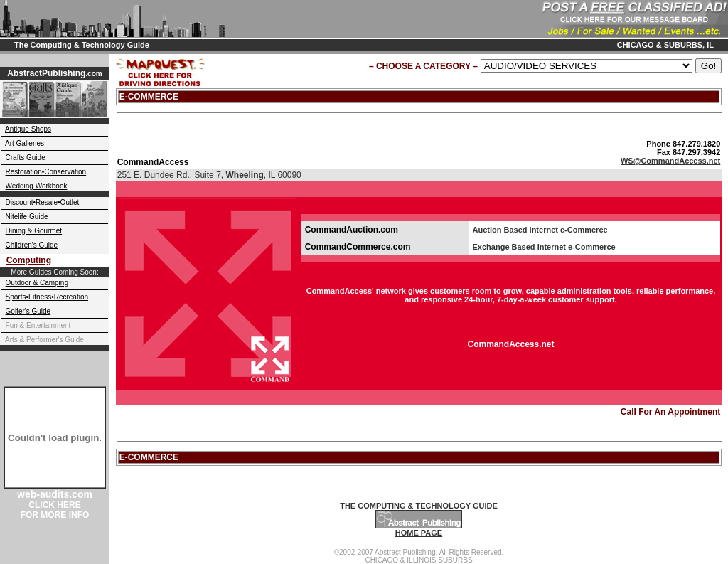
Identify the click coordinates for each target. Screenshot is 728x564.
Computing (29, 260)
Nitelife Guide (27, 217)
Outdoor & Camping (37, 283)
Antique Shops (28, 129)
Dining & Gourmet (34, 231)
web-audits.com (55, 494)
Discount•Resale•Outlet (43, 202)
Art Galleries (25, 143)
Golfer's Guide (28, 311)
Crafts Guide (26, 158)
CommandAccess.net (510, 344)
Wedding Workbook (37, 186)
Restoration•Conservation (46, 172)
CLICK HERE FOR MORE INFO (55, 510)
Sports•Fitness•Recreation (47, 297)
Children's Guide (32, 245)
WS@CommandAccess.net (670, 161)
